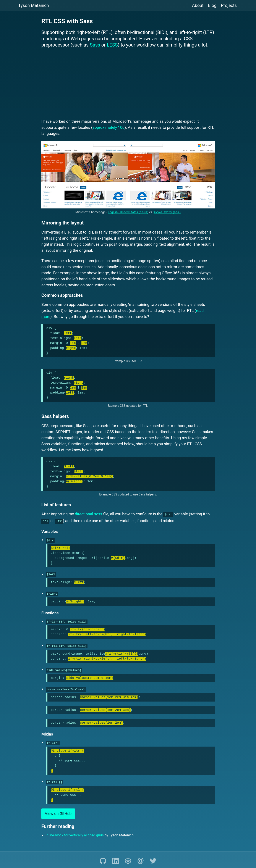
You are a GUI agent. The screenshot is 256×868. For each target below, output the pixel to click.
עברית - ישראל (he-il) (167, 212)
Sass (95, 45)
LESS (112, 45)
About (198, 5)
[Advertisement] (128, 84)
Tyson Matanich (34, 5)
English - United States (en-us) (128, 212)
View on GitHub (58, 810)
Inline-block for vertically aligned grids (75, 832)
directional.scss (89, 514)
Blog (212, 5)
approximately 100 (109, 127)
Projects (229, 5)
